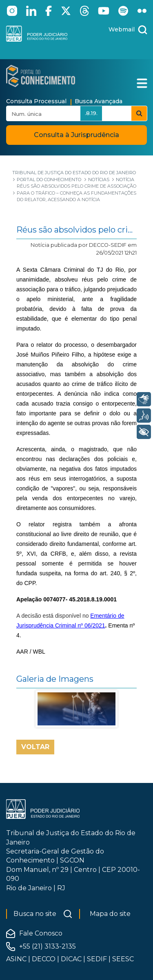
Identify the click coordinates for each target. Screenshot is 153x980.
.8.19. (91, 113)
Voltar (35, 747)
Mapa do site (110, 914)
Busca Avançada (99, 101)
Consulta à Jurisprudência (76, 135)
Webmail (122, 29)
